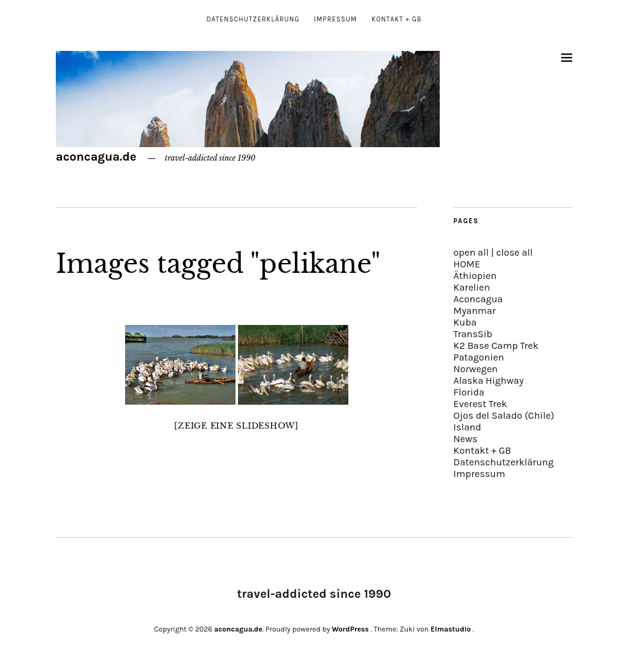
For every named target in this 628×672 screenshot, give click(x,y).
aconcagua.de (96, 157)
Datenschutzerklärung (253, 19)
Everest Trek (480, 404)
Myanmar (474, 311)
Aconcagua (478, 299)
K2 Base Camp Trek (496, 346)
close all (515, 252)
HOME (467, 264)
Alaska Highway (488, 380)
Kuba (465, 322)
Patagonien (479, 357)
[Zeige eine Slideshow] (236, 426)
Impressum (335, 19)
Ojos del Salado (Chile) (504, 415)
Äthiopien (475, 276)
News (465, 439)
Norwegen (475, 369)
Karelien (472, 287)
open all (471, 252)
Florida (469, 392)
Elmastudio (451, 629)
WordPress (350, 629)
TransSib (473, 334)
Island (467, 427)
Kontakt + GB (397, 19)
